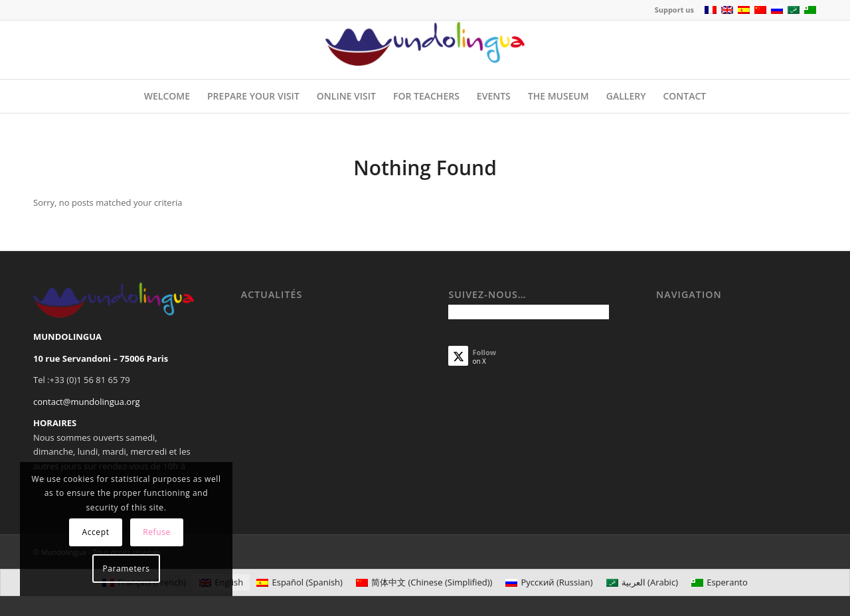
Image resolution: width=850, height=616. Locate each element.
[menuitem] (671, 10)
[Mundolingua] (425, 50)
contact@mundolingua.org (87, 402)
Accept (95, 532)
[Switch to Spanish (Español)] (299, 582)
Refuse (157, 532)
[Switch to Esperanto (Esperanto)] (720, 582)
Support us (674, 10)
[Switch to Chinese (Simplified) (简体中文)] (424, 582)
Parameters (127, 569)
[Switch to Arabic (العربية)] (642, 582)
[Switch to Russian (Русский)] (549, 582)
